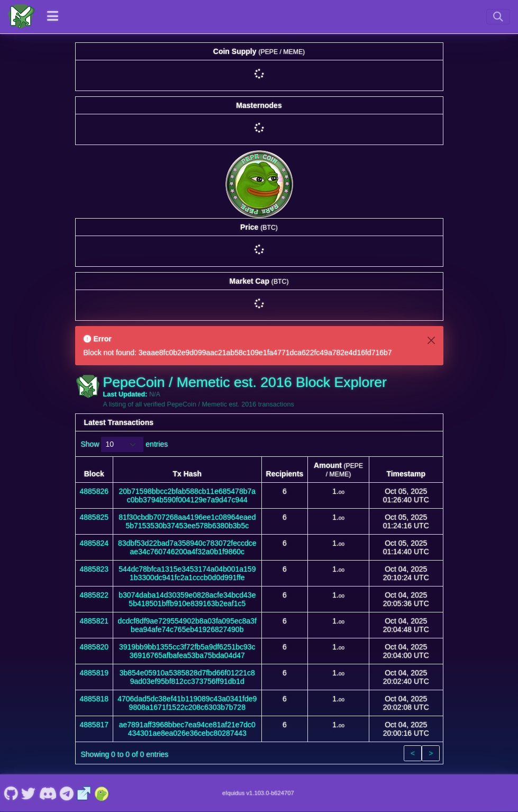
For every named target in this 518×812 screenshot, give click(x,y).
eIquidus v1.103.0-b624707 (258, 793)
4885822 (94, 595)
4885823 (94, 569)
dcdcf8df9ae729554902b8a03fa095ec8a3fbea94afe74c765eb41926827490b (187, 625)
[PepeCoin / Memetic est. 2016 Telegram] (67, 793)
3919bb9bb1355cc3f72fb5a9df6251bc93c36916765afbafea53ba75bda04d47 (187, 651)
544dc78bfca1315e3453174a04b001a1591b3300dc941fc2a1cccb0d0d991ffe (187, 573)
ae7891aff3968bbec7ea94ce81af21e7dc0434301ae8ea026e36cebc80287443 (187, 729)
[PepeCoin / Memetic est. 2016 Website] (84, 793)
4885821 (94, 621)
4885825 (94, 517)
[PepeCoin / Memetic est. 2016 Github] (11, 793)
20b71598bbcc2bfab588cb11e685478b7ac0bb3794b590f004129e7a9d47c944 (187, 495)
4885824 (94, 543)
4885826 (94, 491)
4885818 (94, 699)
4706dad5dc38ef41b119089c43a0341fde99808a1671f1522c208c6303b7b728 (187, 703)
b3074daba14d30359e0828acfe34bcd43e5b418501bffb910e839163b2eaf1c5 (187, 599)
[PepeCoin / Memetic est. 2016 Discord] (48, 793)
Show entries (125, 444)
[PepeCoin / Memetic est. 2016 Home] (21, 16)
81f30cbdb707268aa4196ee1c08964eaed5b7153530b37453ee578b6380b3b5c (187, 521)
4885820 (94, 647)
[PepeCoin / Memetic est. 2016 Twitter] (29, 793)
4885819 (94, 673)
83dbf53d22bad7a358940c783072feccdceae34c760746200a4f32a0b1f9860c (187, 547)
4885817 (94, 725)
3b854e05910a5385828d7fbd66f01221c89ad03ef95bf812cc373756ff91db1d (187, 677)
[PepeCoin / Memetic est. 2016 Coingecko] (102, 793)
